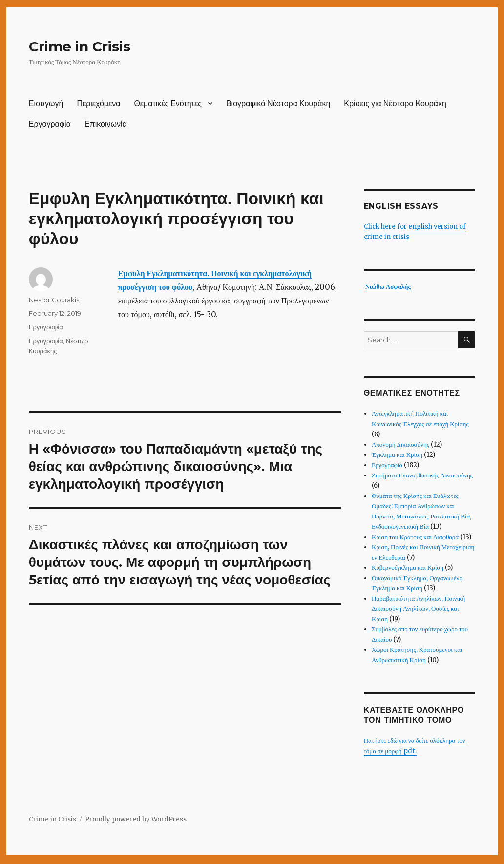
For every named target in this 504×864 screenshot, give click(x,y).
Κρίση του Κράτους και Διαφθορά (415, 537)
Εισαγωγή (46, 103)
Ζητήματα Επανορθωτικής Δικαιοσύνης (422, 475)
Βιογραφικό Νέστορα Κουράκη (278, 103)
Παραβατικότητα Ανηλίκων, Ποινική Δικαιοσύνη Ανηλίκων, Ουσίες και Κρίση (418, 609)
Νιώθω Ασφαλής (388, 287)
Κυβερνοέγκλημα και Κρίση (408, 568)
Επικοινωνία (106, 124)
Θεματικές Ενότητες (168, 103)
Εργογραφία (50, 124)
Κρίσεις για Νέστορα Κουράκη (395, 103)
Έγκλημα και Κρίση (397, 455)
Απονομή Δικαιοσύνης (400, 444)
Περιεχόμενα (98, 103)
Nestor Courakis (54, 300)
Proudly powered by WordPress (136, 819)
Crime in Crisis (80, 46)
